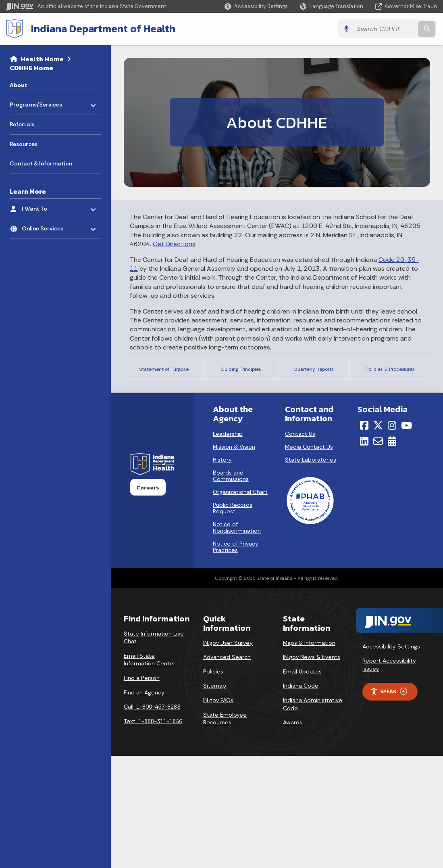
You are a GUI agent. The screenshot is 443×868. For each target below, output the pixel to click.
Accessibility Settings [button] (391, 759)
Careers (148, 600)
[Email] (378, 553)
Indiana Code (301, 798)
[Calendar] (392, 553)
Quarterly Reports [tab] (313, 371)
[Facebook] (364, 538)
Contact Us (300, 546)
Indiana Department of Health (103, 29)
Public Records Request (233, 620)
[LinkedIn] (364, 553)
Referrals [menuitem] (22, 124)
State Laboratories (311, 572)
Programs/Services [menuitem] (36, 103)
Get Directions (174, 244)
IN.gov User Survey (228, 755)
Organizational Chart (240, 604)
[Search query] (385, 29)
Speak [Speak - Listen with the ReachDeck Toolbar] (389, 804)
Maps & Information (309, 755)
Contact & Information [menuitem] (41, 163)
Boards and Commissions (231, 588)
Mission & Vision (234, 559)
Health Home (42, 59)
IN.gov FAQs (218, 812)
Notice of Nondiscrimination (237, 640)
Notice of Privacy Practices (236, 659)
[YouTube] (407, 538)
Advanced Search (227, 769)
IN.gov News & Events (312, 769)
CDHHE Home (31, 68)
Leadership (228, 546)
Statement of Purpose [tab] (165, 371)
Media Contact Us (309, 559)
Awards (293, 835)
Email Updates (302, 784)
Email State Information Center (150, 772)
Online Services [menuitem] (45, 226)
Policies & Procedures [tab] (390, 371)
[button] (256, 6)
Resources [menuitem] (24, 144)
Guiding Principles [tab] (243, 371)
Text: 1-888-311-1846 (153, 833)
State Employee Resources (225, 831)
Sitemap (215, 798)
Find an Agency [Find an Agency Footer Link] (144, 805)
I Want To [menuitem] (45, 207)
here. (184, 471)
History (222, 572)
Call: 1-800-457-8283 (152, 819)
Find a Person (142, 790)
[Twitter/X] (378, 538)
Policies (213, 784)
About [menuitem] (18, 85)
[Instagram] (392, 538)
